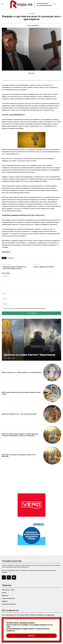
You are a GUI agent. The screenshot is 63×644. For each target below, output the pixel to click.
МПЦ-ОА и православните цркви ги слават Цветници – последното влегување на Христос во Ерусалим (20, 435)
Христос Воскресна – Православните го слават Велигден (22, 372)
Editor (5, 358)
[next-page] (58, 322)
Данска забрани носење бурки (44, 267)
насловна (10, 258)
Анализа (32, 14)
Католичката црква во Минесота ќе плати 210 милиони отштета (15, 268)
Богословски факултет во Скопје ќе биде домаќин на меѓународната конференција (28, 615)
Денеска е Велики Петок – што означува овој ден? (19, 414)
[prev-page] (55, 322)
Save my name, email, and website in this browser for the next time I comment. (25, 309)
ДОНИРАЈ (32, 636)
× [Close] (60, 618)
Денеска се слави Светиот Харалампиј (29, 355)
